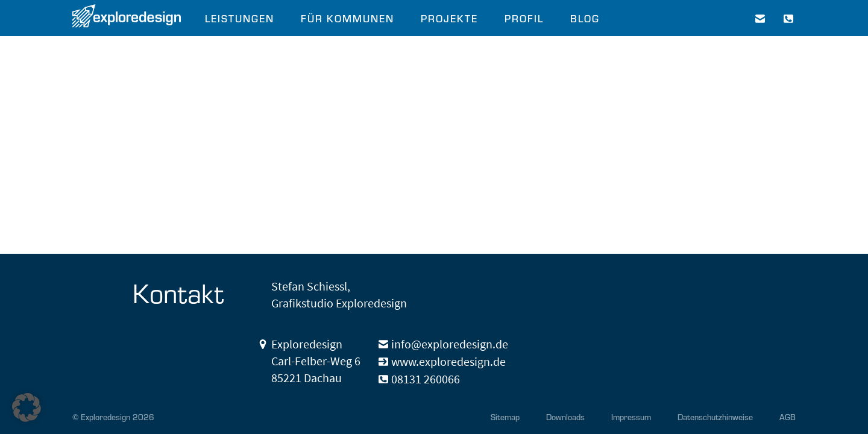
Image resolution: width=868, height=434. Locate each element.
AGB (788, 417)
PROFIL (524, 18)
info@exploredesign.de (450, 344)
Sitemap (505, 417)
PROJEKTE (449, 18)
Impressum (631, 417)
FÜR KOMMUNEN (348, 18)
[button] (27, 407)
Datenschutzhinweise (715, 417)
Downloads (565, 417)
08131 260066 (426, 379)
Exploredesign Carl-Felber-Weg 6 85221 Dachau (316, 361)
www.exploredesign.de (448, 361)
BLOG (585, 18)
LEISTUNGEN (240, 18)
